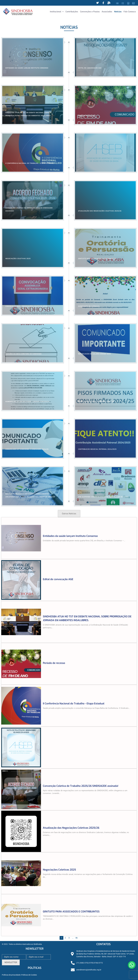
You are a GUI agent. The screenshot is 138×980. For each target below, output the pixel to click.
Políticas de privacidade (11, 975)
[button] (57, 12)
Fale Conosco (130, 12)
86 (77, 938)
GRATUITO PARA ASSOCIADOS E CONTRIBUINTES (71, 912)
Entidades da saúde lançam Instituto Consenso (70, 536)
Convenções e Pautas (90, 12)
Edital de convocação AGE (58, 579)
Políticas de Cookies (29, 975)
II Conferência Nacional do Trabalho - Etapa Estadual (74, 704)
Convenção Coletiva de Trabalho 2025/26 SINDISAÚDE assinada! (81, 786)
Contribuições (72, 12)
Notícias (118, 12)
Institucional (57, 12)
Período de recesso (54, 663)
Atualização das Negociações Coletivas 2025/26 (71, 828)
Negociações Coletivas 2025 (59, 870)
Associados (107, 12)
